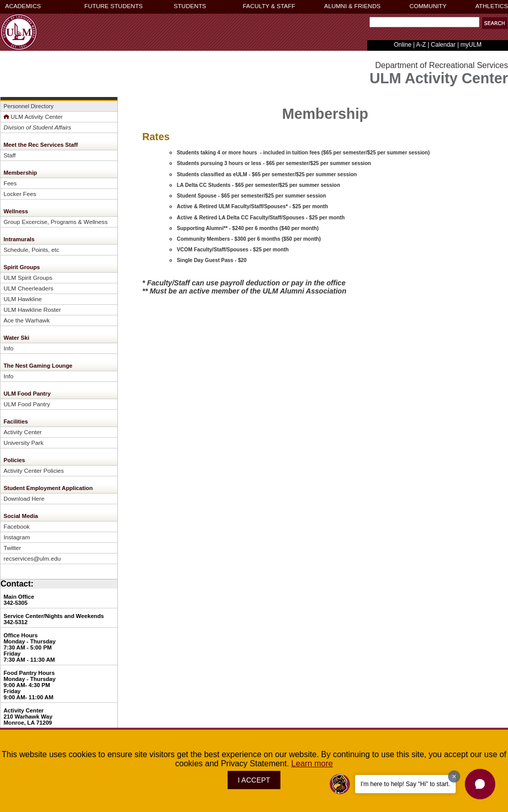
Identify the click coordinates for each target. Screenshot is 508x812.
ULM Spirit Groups (28, 278)
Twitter (12, 548)
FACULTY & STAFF (269, 6)
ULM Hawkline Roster (32, 310)
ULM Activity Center (33, 117)
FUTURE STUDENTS (114, 6)
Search (367, 25)
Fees (10, 183)
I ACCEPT (254, 780)
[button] (480, 784)
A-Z (421, 45)
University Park (23, 443)
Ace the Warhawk (27, 320)
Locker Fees (20, 194)
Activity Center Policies (34, 470)
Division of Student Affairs (37, 127)
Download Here (24, 498)
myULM (471, 45)
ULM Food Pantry (27, 404)
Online (403, 45)
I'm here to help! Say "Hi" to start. (405, 784)
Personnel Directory (28, 106)
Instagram (17, 537)
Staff (10, 155)
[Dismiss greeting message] (454, 776)
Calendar (443, 45)
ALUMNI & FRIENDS (352, 6)
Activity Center (23, 432)
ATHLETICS (492, 6)
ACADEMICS (23, 6)
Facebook (17, 526)
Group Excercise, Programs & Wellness (56, 222)
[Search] (424, 22)
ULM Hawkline (23, 299)
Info (8, 348)
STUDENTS (190, 6)
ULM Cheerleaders (28, 288)
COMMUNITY (428, 6)
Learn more (312, 764)
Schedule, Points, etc (31, 250)
